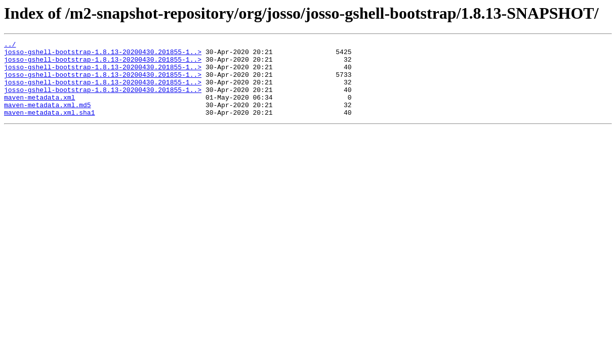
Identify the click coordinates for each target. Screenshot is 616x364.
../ (10, 45)
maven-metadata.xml (39, 109)
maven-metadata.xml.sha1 (49, 127)
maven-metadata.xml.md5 (48, 118)
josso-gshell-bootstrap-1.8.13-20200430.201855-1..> (103, 55)
